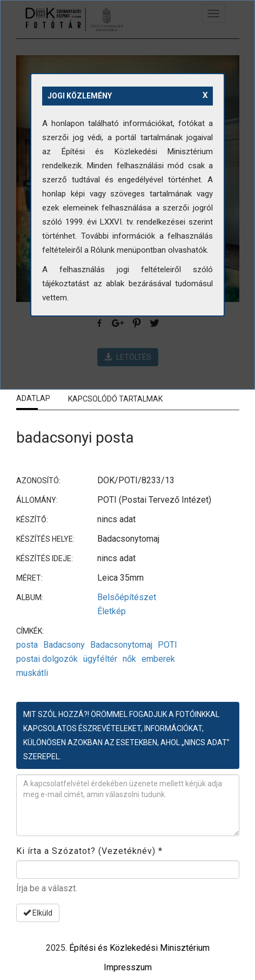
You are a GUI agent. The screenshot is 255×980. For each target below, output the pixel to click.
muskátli (32, 673)
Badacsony (64, 645)
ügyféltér (100, 659)
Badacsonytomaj (121, 645)
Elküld (38, 913)
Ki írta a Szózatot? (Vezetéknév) (89, 851)
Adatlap (33, 398)
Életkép (112, 611)
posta (27, 645)
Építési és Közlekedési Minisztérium (139, 948)
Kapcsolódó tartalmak (115, 399)
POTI (167, 645)
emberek (158, 659)
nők (129, 659)
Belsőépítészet (127, 597)
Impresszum (128, 967)
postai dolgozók (47, 659)
